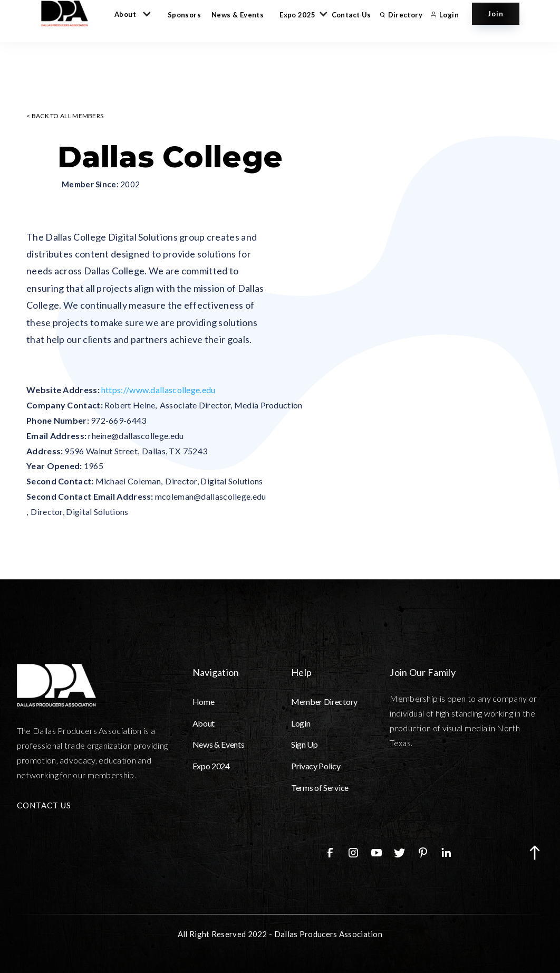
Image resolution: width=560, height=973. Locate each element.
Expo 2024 (211, 766)
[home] (70, 13)
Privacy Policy (316, 766)
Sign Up (305, 744)
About (204, 723)
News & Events (238, 15)
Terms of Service (320, 788)
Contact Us (351, 15)
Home (204, 702)
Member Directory (324, 702)
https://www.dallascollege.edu (158, 390)
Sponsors (184, 15)
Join (496, 14)
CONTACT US (44, 805)
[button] (131, 14)
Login (301, 723)
